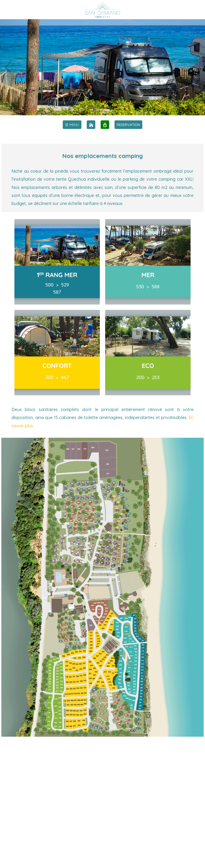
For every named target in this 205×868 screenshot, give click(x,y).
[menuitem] (72, 125)
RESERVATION (128, 125)
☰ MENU (72, 125)
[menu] (72, 125)
